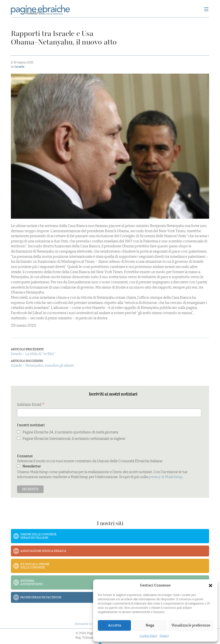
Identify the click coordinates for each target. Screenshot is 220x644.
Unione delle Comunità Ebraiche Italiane (38, 536)
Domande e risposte (89, 624)
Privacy (164, 636)
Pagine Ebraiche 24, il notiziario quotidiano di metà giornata (70, 432)
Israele (19, 67)
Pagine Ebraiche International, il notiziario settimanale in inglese (74, 439)
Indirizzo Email (31, 405)
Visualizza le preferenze (191, 625)
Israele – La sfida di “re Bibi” (33, 354)
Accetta (114, 625)
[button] (211, 586)
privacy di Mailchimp (166, 477)
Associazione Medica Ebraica (43, 551)
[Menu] (206, 10)
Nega (150, 625)
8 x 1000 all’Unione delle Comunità (35, 566)
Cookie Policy (148, 636)
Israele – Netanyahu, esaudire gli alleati (42, 365)
